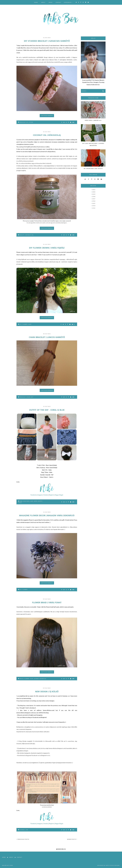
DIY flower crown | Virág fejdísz (47, 248)
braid (22, 679)
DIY (27, 122)
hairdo (36, 679)
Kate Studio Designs (113, 865)
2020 (94, 192)
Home (36, 2)
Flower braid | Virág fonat (47, 603)
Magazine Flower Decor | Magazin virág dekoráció (47, 515)
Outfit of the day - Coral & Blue (47, 410)
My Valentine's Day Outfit (93, 169)
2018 (94, 197)
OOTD (36, 501)
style (20, 503)
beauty (22, 235)
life (27, 830)
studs (31, 122)
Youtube (46, 495)
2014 (94, 206)
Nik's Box (10, 865)
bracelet (23, 122)
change (22, 830)
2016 (94, 201)
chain (28, 397)
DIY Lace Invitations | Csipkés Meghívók (93, 144)
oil (33, 235)
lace (32, 501)
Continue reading (47, 116)
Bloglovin (51, 495)
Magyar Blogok (59, 495)
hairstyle (43, 679)
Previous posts (23, 839)
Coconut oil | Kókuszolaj (47, 135)
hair (30, 324)
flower (25, 324)
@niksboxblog (61, 849)
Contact (58, 2)
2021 (94, 190)
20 (73, 324)
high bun (26, 501)
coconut (28, 235)
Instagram (40, 495)
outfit (40, 501)
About (43, 2)
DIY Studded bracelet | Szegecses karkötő (47, 41)
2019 (94, 194)
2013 (94, 208)
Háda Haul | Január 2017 (93, 120)
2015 (94, 203)
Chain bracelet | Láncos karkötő (47, 337)
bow (21, 501)
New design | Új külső (47, 692)
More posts (72, 839)
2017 (94, 199)
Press (51, 2)
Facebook (33, 495)
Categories (68, 2)
